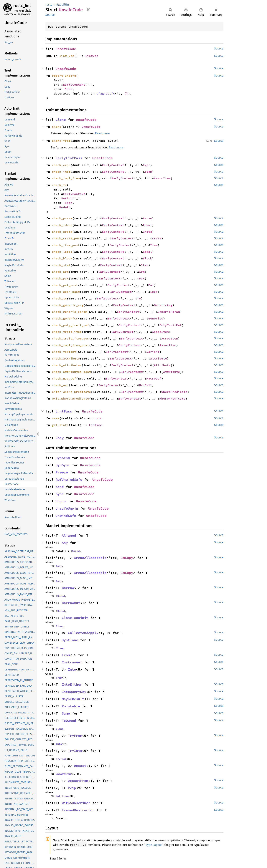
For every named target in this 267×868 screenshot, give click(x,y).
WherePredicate (174, 392)
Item (148, 172)
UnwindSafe (66, 516)
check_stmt (61, 265)
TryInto (75, 751)
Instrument (72, 662)
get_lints (60, 425)
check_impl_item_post (70, 345)
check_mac (60, 385)
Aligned (69, 535)
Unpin (61, 501)
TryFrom (75, 736)
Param (147, 218)
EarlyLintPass (69, 158)
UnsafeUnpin (67, 508)
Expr (146, 165)
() (126, 93)
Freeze (62, 472)
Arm (142, 272)
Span (69, 89)
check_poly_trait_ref (70, 325)
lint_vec (67, 56)
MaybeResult (73, 699)
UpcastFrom (63, 774)
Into (72, 669)
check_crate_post (67, 238)
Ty (139, 298)
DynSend (63, 458)
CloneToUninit (75, 618)
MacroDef (154, 378)
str (99, 418)
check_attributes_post (71, 372)
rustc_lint (22, 6)
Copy (60, 438)
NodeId (65, 207)
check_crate (62, 232)
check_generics (65, 318)
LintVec (92, 56)
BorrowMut (71, 603)
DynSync (63, 465)
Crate (147, 232)
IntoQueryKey (74, 692)
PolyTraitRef (171, 325)
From (66, 655)
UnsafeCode (66, 49)
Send (60, 487)
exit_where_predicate (70, 398)
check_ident (62, 225)
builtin (64, 5)
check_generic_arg (68, 305)
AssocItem (162, 178)
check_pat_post (65, 285)
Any (65, 543)
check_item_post (66, 245)
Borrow (68, 588)
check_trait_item (67, 332)
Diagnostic (106, 93)
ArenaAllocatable (90, 558)
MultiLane (62, 796)
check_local (62, 252)
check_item (61, 172)
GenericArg (163, 305)
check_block (62, 258)
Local (147, 252)
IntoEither (72, 684)
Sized (76, 551)
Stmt (145, 265)
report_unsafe (64, 76)
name (56, 418)
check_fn (59, 185)
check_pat (60, 278)
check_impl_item (66, 178)
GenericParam (169, 312)
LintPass (64, 411)
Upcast (80, 766)
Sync (60, 494)
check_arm (60, 272)
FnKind (67, 198)
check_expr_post (66, 292)
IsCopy (127, 558)
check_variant (64, 352)
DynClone (70, 640)
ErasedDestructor (78, 810)
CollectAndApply (83, 633)
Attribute (159, 358)
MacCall (146, 385)
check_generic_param (70, 312)
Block (147, 258)
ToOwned (69, 721)
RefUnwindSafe (69, 479)
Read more (102, 133)
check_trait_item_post (71, 338)
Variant (153, 352)
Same (66, 713)
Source (50, 15)
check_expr (61, 165)
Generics (156, 318)
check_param (62, 218)
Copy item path (89, 10)
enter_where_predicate (71, 392)
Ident (147, 225)
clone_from (61, 141)
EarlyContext (74, 85)
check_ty (59, 298)
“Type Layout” (154, 845)
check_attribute (66, 358)
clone (57, 127)
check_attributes (67, 365)
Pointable (71, 706)
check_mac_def (64, 378)
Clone (61, 120)
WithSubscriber (76, 803)
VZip (72, 788)
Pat (142, 278)
